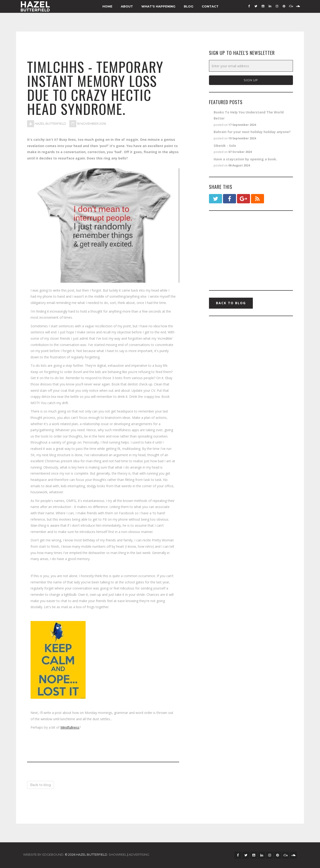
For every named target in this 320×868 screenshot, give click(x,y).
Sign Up (251, 80)
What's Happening (158, 6)
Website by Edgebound (43, 854)
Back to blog (40, 785)
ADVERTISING (139, 854)
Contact (210, 6)
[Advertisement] (251, 251)
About (127, 6)
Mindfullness (70, 727)
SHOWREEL (118, 854)
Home (107, 6)
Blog (189, 6)
